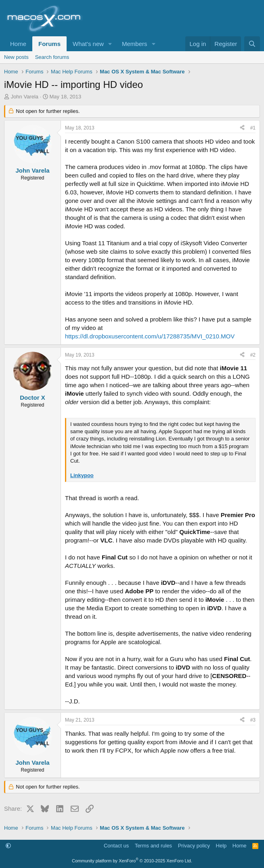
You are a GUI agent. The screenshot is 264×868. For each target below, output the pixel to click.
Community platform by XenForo (132, 861)
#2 (253, 355)
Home (18, 44)
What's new (88, 44)
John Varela (25, 97)
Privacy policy (194, 846)
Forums (49, 44)
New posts (16, 57)
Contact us (116, 846)
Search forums (52, 57)
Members (135, 44)
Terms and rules (153, 846)
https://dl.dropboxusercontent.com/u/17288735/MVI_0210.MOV (150, 336)
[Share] (242, 128)
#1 (253, 128)
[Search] (252, 44)
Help (221, 846)
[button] (110, 44)
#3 (253, 720)
